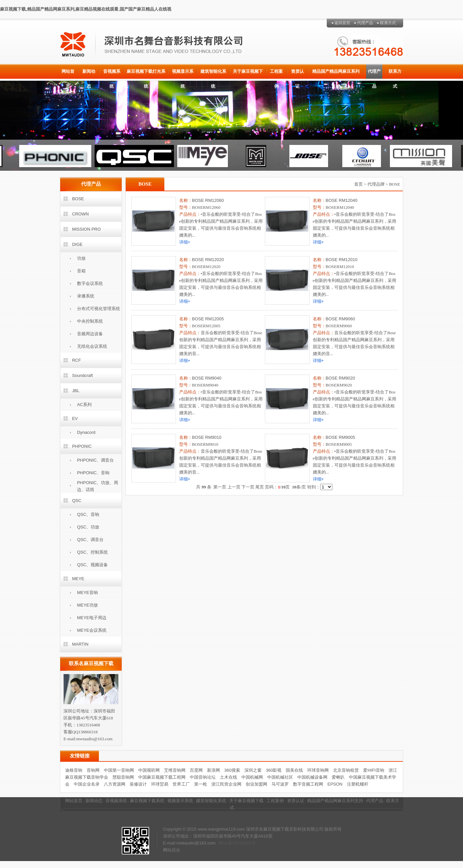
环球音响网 (318, 770)
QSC (77, 501)
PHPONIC (82, 446)
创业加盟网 (256, 784)
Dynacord (86, 432)
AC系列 (84, 405)
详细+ (185, 242)
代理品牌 (376, 184)
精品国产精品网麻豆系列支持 (336, 74)
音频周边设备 (90, 334)
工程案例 (276, 74)
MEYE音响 (87, 593)
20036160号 (244, 843)
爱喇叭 (338, 777)
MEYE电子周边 (92, 618)
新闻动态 (89, 74)
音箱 (81, 271)
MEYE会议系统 (92, 630)
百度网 (196, 770)
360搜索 (232, 770)
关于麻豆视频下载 (248, 74)
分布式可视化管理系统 (99, 309)
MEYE (78, 579)
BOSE (78, 199)
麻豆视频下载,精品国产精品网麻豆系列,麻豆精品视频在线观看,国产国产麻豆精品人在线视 (86, 9)
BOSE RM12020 (208, 260)
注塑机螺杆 (358, 784)
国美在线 (294, 770)
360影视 (274, 770)
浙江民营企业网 (226, 784)
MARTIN (80, 644)
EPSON (335, 784)
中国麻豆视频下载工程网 (162, 777)
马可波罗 (280, 784)
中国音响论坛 (203, 777)
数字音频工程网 (308, 784)
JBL (76, 391)
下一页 (248, 487)
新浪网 (213, 770)
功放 (81, 258)
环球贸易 (160, 784)
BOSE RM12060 (208, 200)
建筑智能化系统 (213, 74)
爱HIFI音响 (374, 770)
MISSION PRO (86, 229)
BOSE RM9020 (340, 378)
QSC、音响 (88, 514)
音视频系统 (112, 74)
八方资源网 (115, 784)
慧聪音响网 (123, 777)
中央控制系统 (90, 321)
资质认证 (297, 74)
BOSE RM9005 (340, 437)
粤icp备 (225, 843)
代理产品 (365, 23)
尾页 (260, 487)
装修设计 (138, 784)
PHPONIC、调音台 (95, 460)
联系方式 (388, 23)
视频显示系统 (183, 74)
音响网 (93, 770)
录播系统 (86, 296)
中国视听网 (149, 770)
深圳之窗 (253, 770)
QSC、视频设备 (92, 565)
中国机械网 (252, 777)
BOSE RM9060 (340, 319)
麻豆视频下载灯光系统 (146, 74)
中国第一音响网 (119, 770)
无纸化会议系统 (92, 346)
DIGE (77, 244)
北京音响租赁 (346, 770)
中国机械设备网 (312, 777)
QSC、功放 (88, 527)
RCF (77, 360)
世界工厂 (181, 784)
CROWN (81, 214)
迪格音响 (74, 770)
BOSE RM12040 (342, 200)
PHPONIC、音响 (93, 473)
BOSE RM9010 (207, 437)
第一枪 (201, 784)
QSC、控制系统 (92, 552)
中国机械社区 (280, 777)
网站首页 (68, 74)
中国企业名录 (87, 784)
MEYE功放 (87, 605)
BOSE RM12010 (342, 260)
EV (75, 418)
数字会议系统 (90, 283)
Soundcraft (83, 375)
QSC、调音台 (90, 540)
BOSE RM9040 (207, 378)
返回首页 (342, 23)
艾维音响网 (175, 770)
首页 (358, 184)
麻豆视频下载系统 (147, 801)
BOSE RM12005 (208, 319)
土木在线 (229, 777)
